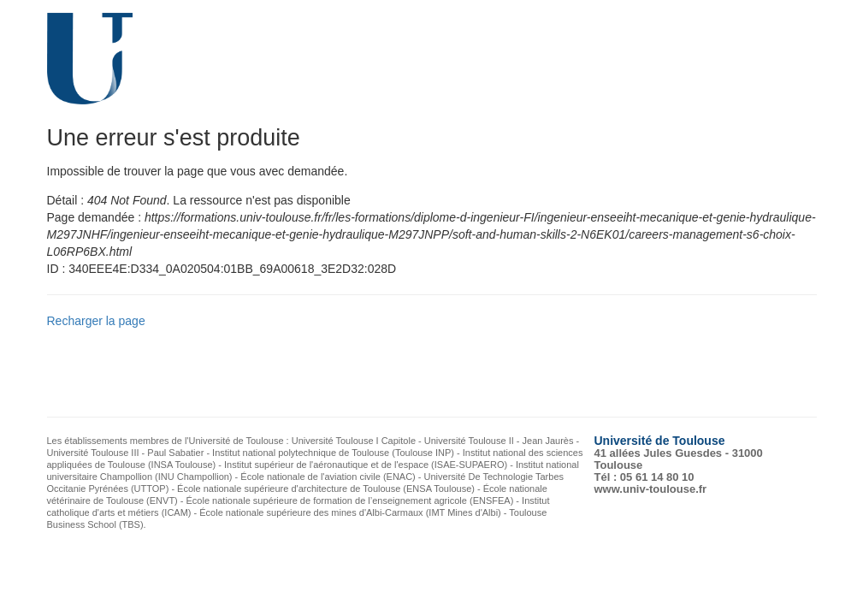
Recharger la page (96, 321)
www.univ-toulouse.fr (651, 489)
